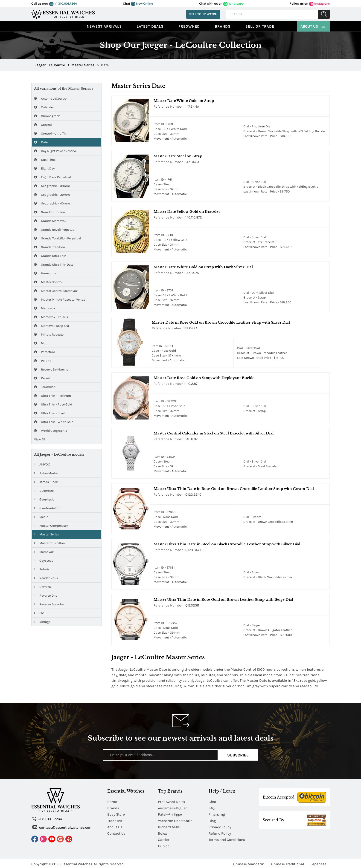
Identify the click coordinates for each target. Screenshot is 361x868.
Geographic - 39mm (52, 195)
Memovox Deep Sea (52, 326)
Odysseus (44, 561)
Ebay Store (116, 814)
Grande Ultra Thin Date (54, 265)
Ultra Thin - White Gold (54, 422)
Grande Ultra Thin (50, 256)
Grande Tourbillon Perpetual (58, 238)
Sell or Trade (260, 26)
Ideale (41, 517)
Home (112, 802)
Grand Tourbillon (49, 212)
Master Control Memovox (56, 291)
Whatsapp (233, 4)
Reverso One (46, 596)
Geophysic (44, 499)
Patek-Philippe (170, 814)
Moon (42, 343)
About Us (313, 26)
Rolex (162, 833)
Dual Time (45, 160)
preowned (189, 26)
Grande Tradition (49, 247)
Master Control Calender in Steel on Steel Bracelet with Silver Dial (214, 433)
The (39, 613)
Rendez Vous (46, 578)
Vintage (42, 622)
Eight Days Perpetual (52, 177)
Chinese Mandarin (249, 863)
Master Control (48, 282)
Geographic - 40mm (52, 203)
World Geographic (51, 431)
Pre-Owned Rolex (172, 802)
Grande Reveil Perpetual (55, 230)
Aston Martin (46, 473)
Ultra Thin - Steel (49, 413)
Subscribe (238, 755)
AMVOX (42, 464)
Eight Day (44, 168)
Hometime (45, 273)
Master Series (47, 534)
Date (41, 142)
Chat (213, 802)
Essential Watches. (77, 863)
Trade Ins (115, 820)
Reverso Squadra (49, 604)
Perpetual (44, 352)
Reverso (42, 587)
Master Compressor (51, 526)
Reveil (42, 378)
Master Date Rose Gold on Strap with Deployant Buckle (204, 378)
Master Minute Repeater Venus (60, 300)
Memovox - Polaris (51, 317)
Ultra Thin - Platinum (52, 396)
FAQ (212, 808)
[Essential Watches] (63, 14)
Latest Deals (150, 26)
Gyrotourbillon (47, 508)
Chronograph (47, 116)
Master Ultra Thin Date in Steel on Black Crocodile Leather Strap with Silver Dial (227, 544)
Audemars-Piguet (173, 808)
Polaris (43, 361)
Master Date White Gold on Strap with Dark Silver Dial (203, 267)
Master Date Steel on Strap (178, 156)
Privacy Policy (220, 826)
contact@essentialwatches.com (63, 827)
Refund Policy (220, 833)
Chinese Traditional (288, 863)
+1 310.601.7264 (63, 4)
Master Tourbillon (49, 543)
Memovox (45, 308)
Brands (223, 26)
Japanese (319, 863)
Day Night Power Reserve (55, 151)
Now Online (142, 4)
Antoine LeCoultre (50, 99)
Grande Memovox (50, 221)
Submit (324, 14)
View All (40, 439)
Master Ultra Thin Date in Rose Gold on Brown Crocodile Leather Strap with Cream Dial (234, 489)
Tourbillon (45, 387)
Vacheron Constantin (176, 820)
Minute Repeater (49, 335)
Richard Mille (169, 826)
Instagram (319, 4)
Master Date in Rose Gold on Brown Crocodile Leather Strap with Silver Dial (221, 322)
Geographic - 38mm (52, 186)
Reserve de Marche (51, 369)
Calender (44, 107)
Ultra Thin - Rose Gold (53, 404)
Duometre (44, 491)
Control (43, 125)
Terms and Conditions (227, 839)
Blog (212, 820)
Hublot (164, 845)
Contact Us (116, 833)
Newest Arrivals (104, 26)
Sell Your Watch (203, 14)
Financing (217, 814)
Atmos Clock (46, 482)
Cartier (164, 839)
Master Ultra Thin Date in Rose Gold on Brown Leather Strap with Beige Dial (223, 599)
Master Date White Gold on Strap (184, 101)
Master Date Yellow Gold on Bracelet (187, 211)
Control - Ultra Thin (51, 134)
